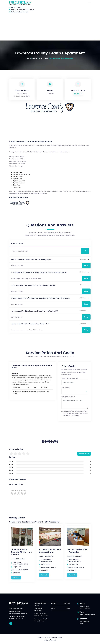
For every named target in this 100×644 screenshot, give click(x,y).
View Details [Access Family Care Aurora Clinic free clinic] (44, 575)
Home (29, 58)
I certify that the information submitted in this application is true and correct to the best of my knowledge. (75, 413)
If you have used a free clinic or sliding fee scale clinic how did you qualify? (39, 272)
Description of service (68, 397)
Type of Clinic (66, 388)
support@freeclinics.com (22, 12)
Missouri (35, 58)
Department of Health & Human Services (41, 620)
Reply (86, 265)
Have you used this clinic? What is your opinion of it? (30, 324)
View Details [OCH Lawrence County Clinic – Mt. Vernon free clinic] (16, 578)
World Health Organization (38, 610)
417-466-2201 (50, 94)
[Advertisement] (50, 27)
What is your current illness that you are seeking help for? (32, 259)
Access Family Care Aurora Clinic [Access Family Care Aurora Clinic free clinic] (50, 551)
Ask (85, 251)
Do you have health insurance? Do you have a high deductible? (34, 285)
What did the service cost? (70, 378)
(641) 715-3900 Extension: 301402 (25, 10)
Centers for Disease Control (40, 604)
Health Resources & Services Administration (41, 615)
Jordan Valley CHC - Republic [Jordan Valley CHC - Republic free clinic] (78, 551)
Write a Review (84, 454)
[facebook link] (11, 623)
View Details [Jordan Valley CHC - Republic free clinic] (72, 575)
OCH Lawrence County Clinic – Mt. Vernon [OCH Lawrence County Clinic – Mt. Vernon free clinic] (21, 552)
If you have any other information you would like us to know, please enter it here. (41, 298)
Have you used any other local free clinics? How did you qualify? (35, 311)
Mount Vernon (44, 58)
